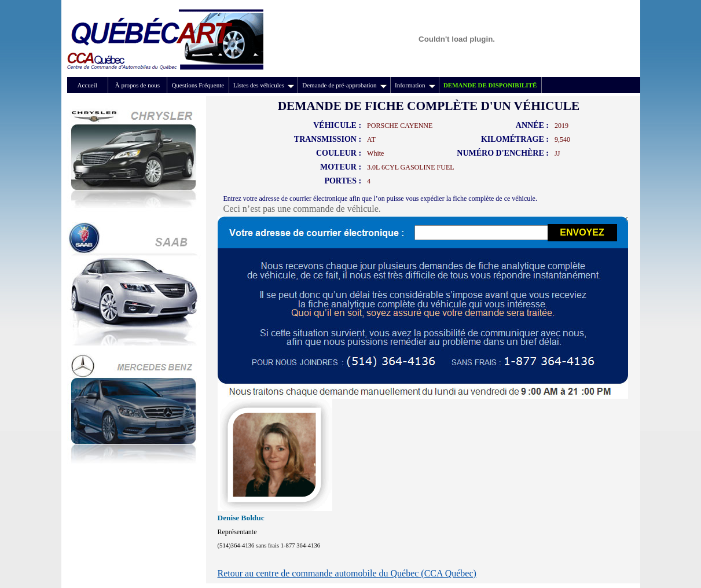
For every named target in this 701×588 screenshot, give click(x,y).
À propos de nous (137, 85)
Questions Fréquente (198, 85)
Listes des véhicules (264, 85)
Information (415, 85)
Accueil (87, 85)
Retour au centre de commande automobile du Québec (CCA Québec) (347, 573)
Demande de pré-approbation (344, 85)
